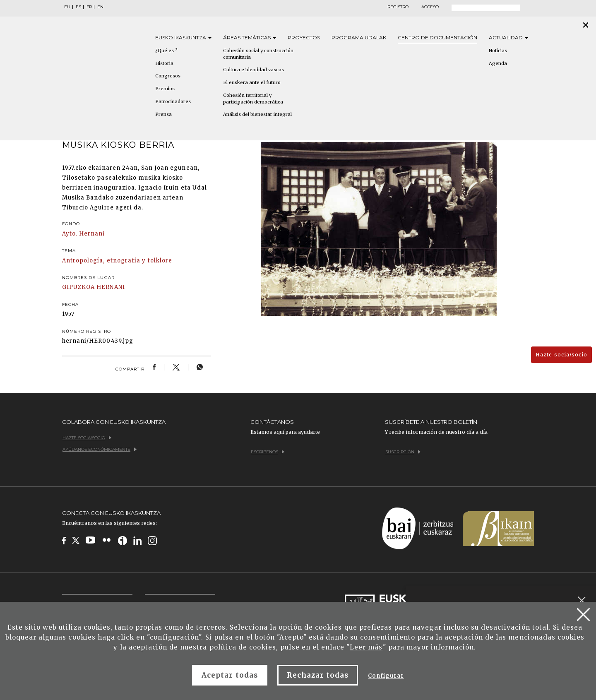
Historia (164, 63)
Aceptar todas (230, 675)
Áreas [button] (250, 37)
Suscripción (403, 452)
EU (67, 7)
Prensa (163, 114)
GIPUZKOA (78, 287)
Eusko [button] (183, 37)
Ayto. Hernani (84, 234)
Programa (359, 37)
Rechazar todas (318, 675)
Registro (398, 7)
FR (89, 7)
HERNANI (111, 287)
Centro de (437, 37)
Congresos (168, 76)
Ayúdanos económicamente (100, 449)
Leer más (366, 647)
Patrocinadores (173, 101)
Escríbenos (268, 452)
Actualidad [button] (508, 37)
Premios (165, 89)
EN (100, 7)
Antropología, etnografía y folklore (117, 261)
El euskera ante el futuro (252, 82)
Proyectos (304, 37)
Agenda (498, 63)
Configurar (386, 676)
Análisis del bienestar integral (257, 114)
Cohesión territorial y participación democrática (253, 99)
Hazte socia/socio (561, 355)
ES (78, 7)
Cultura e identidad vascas (254, 70)
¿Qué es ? (166, 51)
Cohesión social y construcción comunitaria (258, 54)
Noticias (498, 51)
